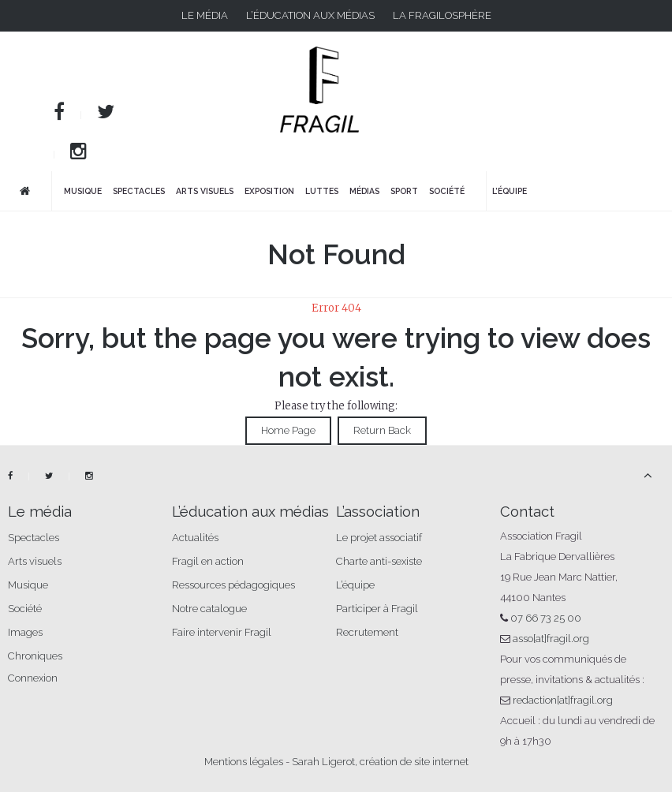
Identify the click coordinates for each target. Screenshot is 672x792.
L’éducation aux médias (310, 15)
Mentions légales (244, 762)
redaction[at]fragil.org (563, 700)
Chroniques (35, 656)
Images (25, 632)
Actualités (195, 538)
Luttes (322, 191)
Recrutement (367, 632)
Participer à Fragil (377, 609)
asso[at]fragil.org (551, 639)
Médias (364, 191)
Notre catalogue (209, 609)
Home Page (288, 430)
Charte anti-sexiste (379, 561)
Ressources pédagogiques (233, 585)
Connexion (33, 678)
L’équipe (510, 191)
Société (447, 191)
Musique (83, 191)
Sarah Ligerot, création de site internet (380, 762)
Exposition (269, 191)
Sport (404, 191)
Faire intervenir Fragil (222, 632)
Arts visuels (205, 191)
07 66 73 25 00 (546, 618)
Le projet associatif (379, 538)
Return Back (382, 430)
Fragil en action (208, 561)
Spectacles (139, 191)
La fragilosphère (442, 15)
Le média (205, 15)
